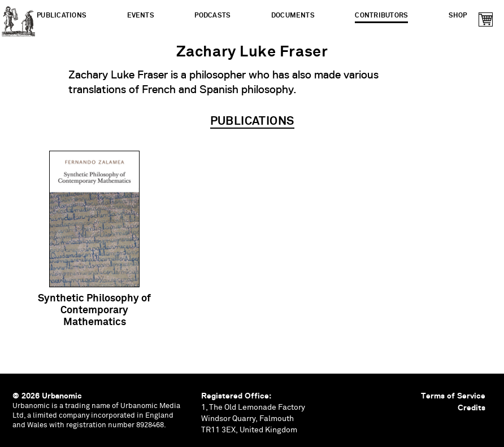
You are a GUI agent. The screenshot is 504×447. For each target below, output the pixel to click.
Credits (472, 407)
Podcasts (212, 16)
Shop (458, 16)
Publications (62, 16)
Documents (293, 16)
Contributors (381, 16)
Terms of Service (453, 396)
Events (141, 16)
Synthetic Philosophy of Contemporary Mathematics (94, 310)
